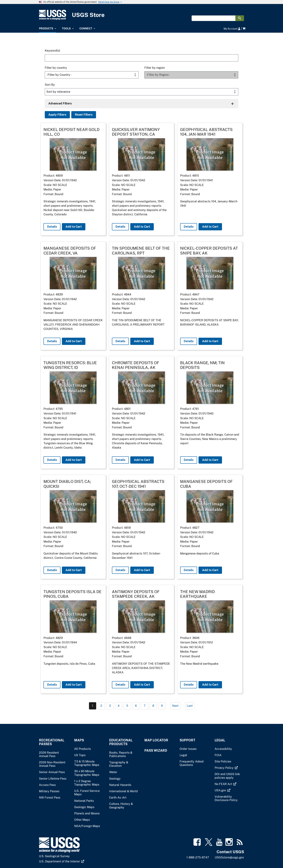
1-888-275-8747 (198, 857)
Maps (79, 740)
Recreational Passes (52, 742)
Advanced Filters (60, 103)
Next (175, 706)
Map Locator (156, 740)
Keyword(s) (52, 51)
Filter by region (155, 68)
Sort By (50, 85)
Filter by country (56, 68)
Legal (220, 740)
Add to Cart (74, 227)
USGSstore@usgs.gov (229, 857)
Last (190, 706)
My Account (232, 29)
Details (52, 227)
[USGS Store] (141, 15)
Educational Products (121, 742)
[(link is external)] (226, 768)
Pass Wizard (156, 750)
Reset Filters (84, 115)
